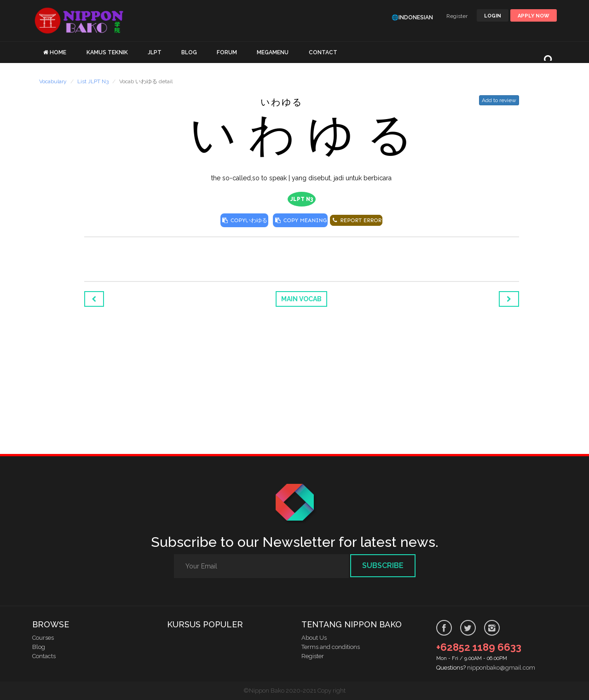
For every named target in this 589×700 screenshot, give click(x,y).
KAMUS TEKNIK (107, 52)
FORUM (227, 52)
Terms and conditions (331, 647)
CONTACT (323, 52)
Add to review (499, 100)
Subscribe (383, 565)
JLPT (155, 52)
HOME (58, 52)
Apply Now (534, 16)
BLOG (189, 52)
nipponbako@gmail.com (501, 668)
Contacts (44, 656)
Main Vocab (301, 299)
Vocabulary (53, 81)
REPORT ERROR (356, 220)
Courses (43, 638)
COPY (245, 220)
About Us (314, 638)
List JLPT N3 (93, 81)
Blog (39, 647)
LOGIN (493, 16)
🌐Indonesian (412, 17)
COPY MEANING (300, 220)
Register (457, 16)
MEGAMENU (273, 52)
